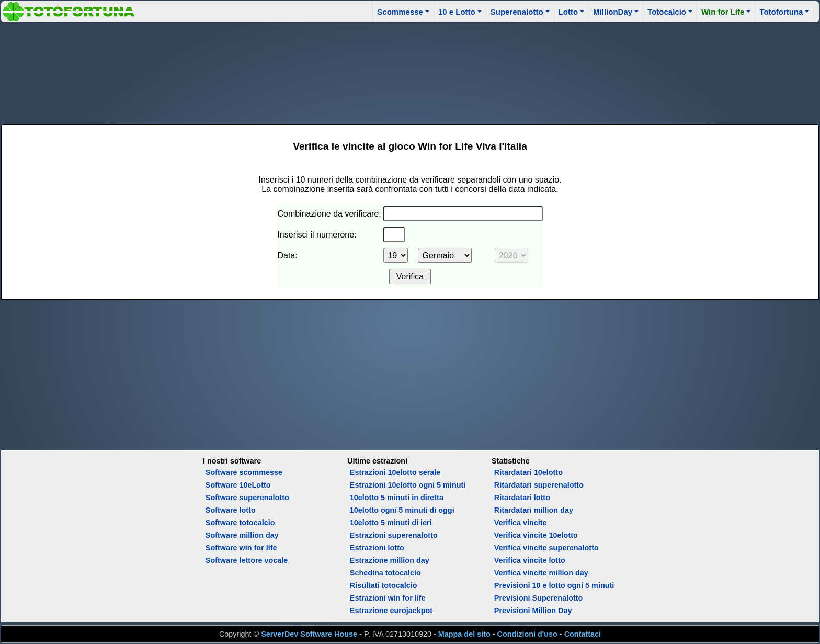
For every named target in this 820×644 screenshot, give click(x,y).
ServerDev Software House (309, 634)
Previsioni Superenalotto (539, 598)
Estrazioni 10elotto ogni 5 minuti (408, 485)
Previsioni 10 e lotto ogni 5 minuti (554, 585)
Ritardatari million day (534, 510)
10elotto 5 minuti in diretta (397, 498)
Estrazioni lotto (377, 548)
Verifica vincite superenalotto (546, 548)
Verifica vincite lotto (530, 560)
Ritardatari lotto (522, 498)
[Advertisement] (410, 72)
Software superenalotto (247, 498)
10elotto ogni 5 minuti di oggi (402, 510)
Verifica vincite (521, 523)
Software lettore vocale (247, 560)
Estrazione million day (390, 560)
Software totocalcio (240, 523)
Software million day (242, 535)
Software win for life (241, 548)
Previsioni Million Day (533, 611)
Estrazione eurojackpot (391, 611)
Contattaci (583, 634)
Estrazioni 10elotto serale (395, 472)
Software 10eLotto (238, 485)
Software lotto (231, 510)
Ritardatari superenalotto (539, 485)
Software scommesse (244, 472)
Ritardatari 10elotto (528, 472)
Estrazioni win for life (388, 598)
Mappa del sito (464, 634)
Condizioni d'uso (527, 634)
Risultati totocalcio (384, 585)
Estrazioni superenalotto (394, 535)
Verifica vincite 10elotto (536, 535)
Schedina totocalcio (385, 573)
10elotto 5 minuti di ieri (391, 523)
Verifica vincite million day (541, 573)
